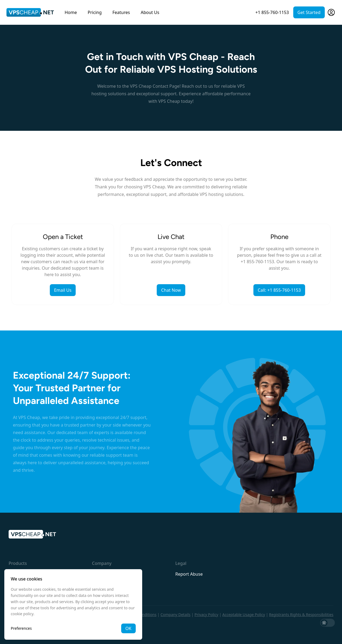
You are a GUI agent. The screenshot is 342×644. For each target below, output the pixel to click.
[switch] (328, 623)
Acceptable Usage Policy (244, 615)
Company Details (175, 615)
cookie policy (22, 614)
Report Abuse (189, 574)
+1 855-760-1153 (272, 12)
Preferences (21, 628)
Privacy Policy (206, 615)
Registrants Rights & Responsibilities (301, 615)
